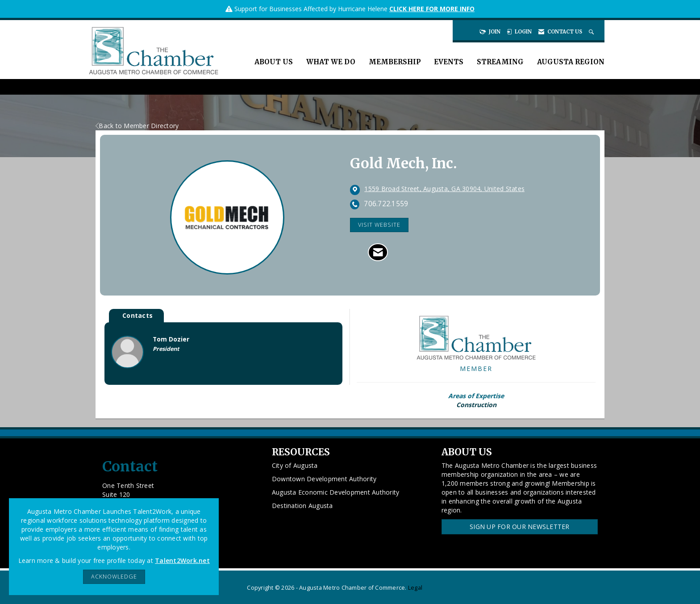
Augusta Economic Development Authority (336, 492)
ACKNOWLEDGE (114, 577)
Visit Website (379, 225)
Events (449, 62)
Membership (395, 62)
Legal (415, 588)
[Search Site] (592, 32)
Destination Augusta (302, 506)
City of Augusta (295, 465)
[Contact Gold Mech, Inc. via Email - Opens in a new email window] (378, 252)
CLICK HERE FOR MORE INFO (432, 9)
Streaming (500, 62)
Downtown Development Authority (324, 479)
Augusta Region (571, 62)
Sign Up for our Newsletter (520, 527)
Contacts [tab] (137, 315)
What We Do (331, 62)
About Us (274, 62)
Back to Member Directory (137, 126)
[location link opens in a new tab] (444, 189)
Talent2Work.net (182, 560)
